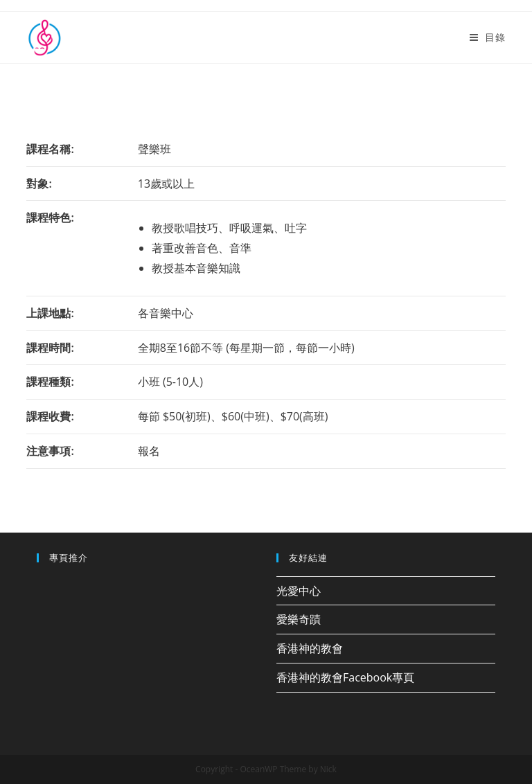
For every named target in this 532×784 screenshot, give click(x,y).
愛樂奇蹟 (299, 619)
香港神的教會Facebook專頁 (345, 677)
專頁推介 (69, 558)
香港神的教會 (310, 648)
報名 (149, 451)
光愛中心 (299, 591)
